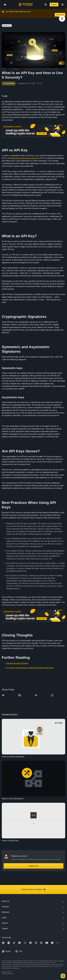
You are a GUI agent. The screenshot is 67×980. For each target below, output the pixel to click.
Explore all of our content (34, 890)
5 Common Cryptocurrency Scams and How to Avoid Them (30, 668)
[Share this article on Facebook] (20, 695)
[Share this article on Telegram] (36, 695)
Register (54, 5)
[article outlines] (62, 19)
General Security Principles (17, 663)
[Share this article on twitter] (3, 695)
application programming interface (24, 158)
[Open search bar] (45, 5)
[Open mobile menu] (62, 5)
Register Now (33, 866)
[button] (62, 5)
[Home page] (25, 5)
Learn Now (60, 15)
